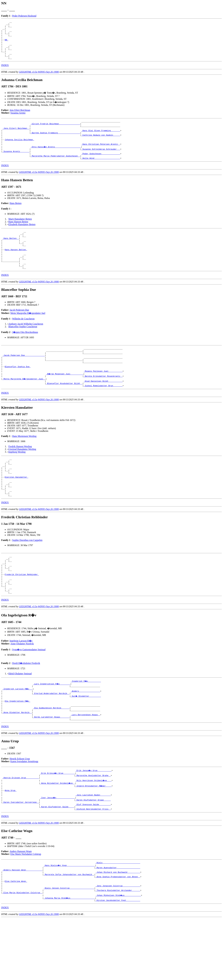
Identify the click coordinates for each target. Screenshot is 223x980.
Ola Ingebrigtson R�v (18, 748)
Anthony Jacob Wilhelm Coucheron (26, 346)
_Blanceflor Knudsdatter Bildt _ (64, 412)
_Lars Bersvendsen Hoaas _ (85, 764)
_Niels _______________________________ (118, 918)
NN (6, 44)
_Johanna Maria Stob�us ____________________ (70, 959)
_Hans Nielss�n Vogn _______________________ (70, 921)
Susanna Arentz (18, 121)
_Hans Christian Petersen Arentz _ (101, 157)
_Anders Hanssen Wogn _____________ (22, 926)
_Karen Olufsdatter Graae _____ (93, 853)
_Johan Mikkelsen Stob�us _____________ (118, 956)
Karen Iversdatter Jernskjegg (24, 812)
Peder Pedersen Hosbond (24, 16)
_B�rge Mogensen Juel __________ (65, 401)
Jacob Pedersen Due (19, 333)
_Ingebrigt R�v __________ (86, 726)
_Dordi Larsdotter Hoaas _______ (51, 767)
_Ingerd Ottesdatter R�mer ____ (94, 837)
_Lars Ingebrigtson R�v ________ (52, 729)
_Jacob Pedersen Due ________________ (24, 380)
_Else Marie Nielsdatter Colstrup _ (22, 954)
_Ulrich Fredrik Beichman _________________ (55, 132)
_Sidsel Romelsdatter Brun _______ (103, 415)
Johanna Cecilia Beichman (19, 151)
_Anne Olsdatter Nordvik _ (17, 761)
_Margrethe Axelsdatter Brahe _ (93, 826)
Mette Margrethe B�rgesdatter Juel (28, 336)
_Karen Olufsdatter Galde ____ (57, 862)
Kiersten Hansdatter (16, 511)
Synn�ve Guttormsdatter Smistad (29, 694)
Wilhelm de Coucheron (23, 341)
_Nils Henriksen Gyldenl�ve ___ (94, 832)
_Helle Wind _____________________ (101, 173)
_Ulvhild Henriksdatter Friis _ (93, 864)
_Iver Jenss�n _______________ (58, 851)
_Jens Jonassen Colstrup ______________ (118, 946)
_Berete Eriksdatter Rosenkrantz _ (103, 404)
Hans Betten (16, 218)
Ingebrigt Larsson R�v (21, 686)
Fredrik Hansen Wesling (20, 476)
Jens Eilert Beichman (20, 118)
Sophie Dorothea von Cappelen (27, 577)
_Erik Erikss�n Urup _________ (58, 823)
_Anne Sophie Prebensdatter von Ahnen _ (118, 935)
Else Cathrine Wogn (16, 940)
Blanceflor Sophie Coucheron (23, 349)
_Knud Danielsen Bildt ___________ (103, 410)
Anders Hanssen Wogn (21, 907)
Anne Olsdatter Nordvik (22, 689)
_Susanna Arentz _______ (16, 165)
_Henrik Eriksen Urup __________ (21, 829)
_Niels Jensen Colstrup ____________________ (69, 948)
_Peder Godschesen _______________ (101, 168)
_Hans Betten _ (11, 255)
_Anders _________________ (85, 737)
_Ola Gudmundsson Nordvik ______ (51, 756)
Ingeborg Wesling (17, 481)
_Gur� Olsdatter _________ (86, 742)
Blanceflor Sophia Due (18, 393)
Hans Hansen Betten (18, 237)
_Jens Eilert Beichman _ (16, 138)
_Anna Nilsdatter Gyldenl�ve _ (58, 834)
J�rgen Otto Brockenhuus (25, 355)
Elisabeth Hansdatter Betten (22, 239)
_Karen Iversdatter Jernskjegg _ (21, 856)
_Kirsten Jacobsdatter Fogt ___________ (118, 962)
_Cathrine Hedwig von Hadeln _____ (101, 146)
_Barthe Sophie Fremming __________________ (55, 143)
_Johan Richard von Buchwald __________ (118, 929)
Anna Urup (11, 842)
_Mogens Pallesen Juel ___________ (103, 399)
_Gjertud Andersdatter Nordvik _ (51, 740)
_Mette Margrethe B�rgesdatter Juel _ (24, 407)
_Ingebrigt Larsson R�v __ (18, 734)
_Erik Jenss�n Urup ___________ (94, 821)
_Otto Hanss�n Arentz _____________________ (56, 159)
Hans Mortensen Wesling (24, 466)
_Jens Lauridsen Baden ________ (93, 848)
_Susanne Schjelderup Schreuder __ (101, 162)
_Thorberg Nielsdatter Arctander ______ (118, 951)
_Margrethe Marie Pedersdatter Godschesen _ (55, 170)
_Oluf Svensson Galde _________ (93, 859)
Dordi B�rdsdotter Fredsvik (26, 708)
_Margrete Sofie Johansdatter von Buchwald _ (69, 932)
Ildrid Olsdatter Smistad (20, 718)
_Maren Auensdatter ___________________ (118, 924)
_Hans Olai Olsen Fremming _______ (101, 140)
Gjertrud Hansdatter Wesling (22, 479)
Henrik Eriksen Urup (20, 809)
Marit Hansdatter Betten (20, 234)
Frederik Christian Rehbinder (22, 616)
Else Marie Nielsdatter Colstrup (26, 909)
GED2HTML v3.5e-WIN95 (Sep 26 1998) (39, 80)
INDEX (5, 73)
